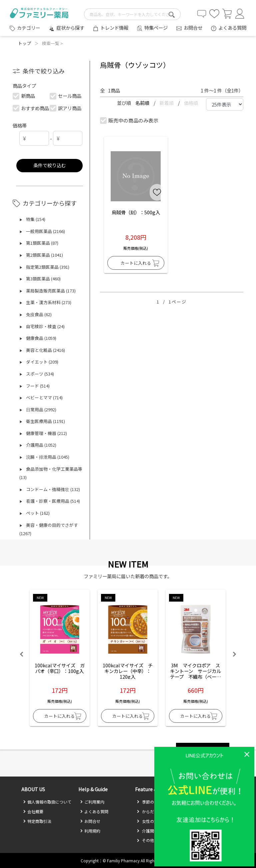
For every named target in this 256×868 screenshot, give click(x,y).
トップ (24, 43)
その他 (145, 840)
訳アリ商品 (65, 108)
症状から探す (70, 28)
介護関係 (147, 831)
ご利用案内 (92, 802)
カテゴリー (29, 28)
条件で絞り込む (50, 165)
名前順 (143, 103)
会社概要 (33, 811)
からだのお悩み (153, 811)
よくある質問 (232, 28)
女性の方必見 (151, 821)
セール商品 (65, 96)
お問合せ (193, 28)
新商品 (24, 96)
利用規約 (90, 831)
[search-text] (132, 14)
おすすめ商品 (31, 108)
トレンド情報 (114, 28)
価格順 (191, 103)
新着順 (167, 103)
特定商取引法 (37, 821)
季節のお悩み (151, 802)
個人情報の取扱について (47, 802)
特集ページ (156, 28)
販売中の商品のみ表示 (129, 120)
